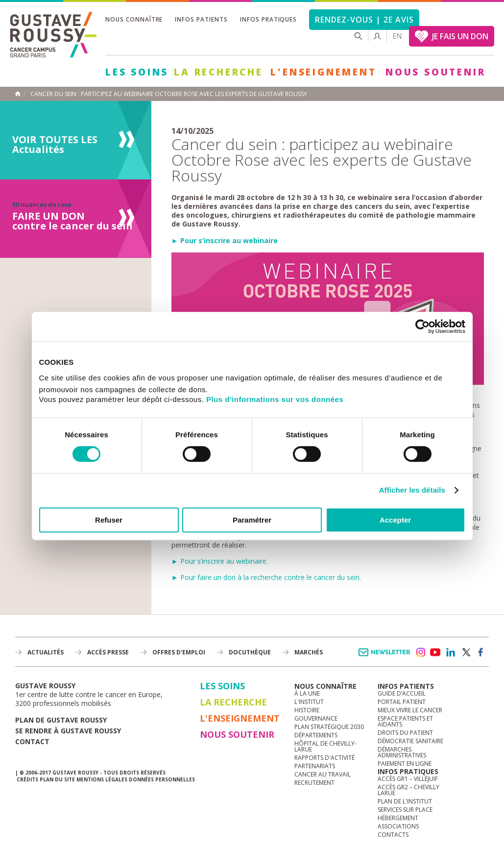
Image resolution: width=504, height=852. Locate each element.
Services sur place (405, 810)
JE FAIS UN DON (460, 36)
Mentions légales (102, 779)
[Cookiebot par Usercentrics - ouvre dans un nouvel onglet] (422, 326)
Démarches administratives (402, 752)
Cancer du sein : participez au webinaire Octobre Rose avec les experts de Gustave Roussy (169, 94)
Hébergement (398, 818)
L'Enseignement (323, 72)
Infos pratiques (268, 19)
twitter (466, 652)
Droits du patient (405, 733)
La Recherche (218, 72)
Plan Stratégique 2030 (329, 727)
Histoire (307, 710)
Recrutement (314, 783)
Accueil (18, 94)
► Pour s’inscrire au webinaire (225, 240)
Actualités (46, 652)
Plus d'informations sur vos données (275, 399)
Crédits (27, 779)
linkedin (451, 652)
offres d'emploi (179, 652)
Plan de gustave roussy (61, 720)
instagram (420, 652)
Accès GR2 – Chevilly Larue (408, 790)
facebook (481, 652)
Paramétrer (252, 520)
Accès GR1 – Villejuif (408, 779)
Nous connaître (134, 19)
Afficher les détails (412, 490)
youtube (435, 652)
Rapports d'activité (324, 758)
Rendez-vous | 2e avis (364, 20)
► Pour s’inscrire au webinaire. (220, 561)
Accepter (395, 520)
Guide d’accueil (402, 693)
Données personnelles (162, 779)
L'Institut (309, 702)
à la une (307, 693)
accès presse (108, 652)
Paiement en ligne (405, 764)
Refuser (109, 520)
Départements (316, 735)
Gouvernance (316, 718)
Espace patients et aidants (405, 721)
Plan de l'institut (405, 801)
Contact (32, 741)
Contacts (393, 835)
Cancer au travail (323, 774)
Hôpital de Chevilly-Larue (325, 746)
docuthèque (250, 652)
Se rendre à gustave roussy (68, 731)
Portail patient (402, 702)
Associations (398, 826)
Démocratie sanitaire (410, 741)
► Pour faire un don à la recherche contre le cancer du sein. (266, 577)
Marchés (309, 652)
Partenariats (315, 766)
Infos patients (201, 19)
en (397, 36)
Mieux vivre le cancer (410, 710)
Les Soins (137, 72)
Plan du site (57, 779)
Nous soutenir (435, 72)
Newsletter (386, 657)
